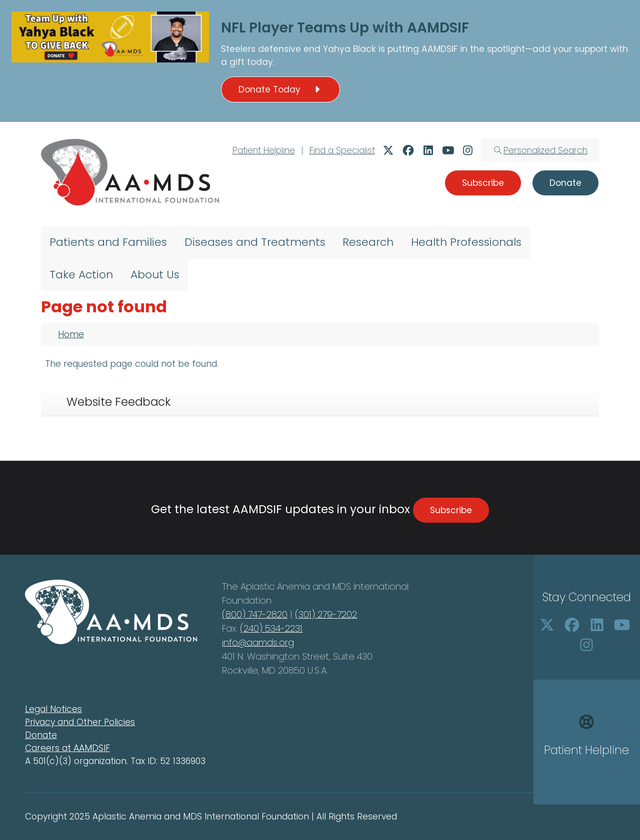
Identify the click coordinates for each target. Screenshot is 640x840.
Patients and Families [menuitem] (108, 242)
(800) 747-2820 (255, 614)
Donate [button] (565, 183)
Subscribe (451, 510)
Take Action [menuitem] (81, 275)
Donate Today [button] (280, 89)
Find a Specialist (342, 150)
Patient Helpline (264, 150)
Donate (41, 735)
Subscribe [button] (483, 183)
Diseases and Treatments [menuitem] (255, 242)
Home (71, 334)
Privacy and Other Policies (80, 722)
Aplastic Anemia (276, 586)
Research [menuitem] (368, 242)
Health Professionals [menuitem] (466, 242)
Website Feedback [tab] (118, 402)
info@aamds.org (258, 642)
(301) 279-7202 (326, 614)
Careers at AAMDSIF (67, 748)
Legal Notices (53, 709)
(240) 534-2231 (271, 628)
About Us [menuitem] (155, 275)
